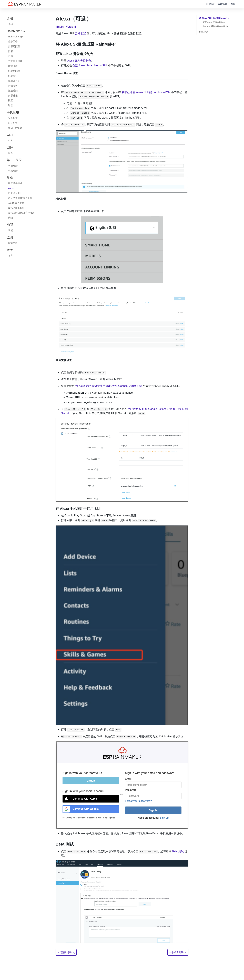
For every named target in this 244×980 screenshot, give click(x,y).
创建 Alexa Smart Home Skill (90, 65)
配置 (11, 100)
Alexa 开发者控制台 (79, 61)
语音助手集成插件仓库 (20, 198)
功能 (11, 230)
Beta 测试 (178, 851)
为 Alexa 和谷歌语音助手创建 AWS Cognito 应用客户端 (109, 386)
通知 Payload (15, 128)
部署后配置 (14, 71)
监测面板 (13, 243)
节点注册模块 (15, 61)
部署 (11, 51)
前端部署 (13, 66)
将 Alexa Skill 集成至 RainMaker (214, 18)
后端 (11, 56)
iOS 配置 (13, 123)
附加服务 (13, 86)
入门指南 (210, 4)
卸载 (11, 105)
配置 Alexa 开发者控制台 (214, 22)
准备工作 (13, 41)
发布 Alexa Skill (16, 208)
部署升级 (13, 96)
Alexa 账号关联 (16, 203)
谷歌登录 (13, 166)
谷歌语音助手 (15, 193)
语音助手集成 (15, 183)
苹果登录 (13, 171)
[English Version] (66, 27)
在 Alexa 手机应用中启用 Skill (216, 26)
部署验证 (13, 76)
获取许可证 (14, 81)
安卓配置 (13, 118)
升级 (11, 218)
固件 (11, 153)
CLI (10, 140)
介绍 (11, 24)
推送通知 (13, 91)
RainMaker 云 (15, 37)
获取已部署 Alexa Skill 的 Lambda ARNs (146, 92)
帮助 (233, 4)
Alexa (11, 188)
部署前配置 (14, 46)
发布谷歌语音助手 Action (21, 213)
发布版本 (223, 4)
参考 (11, 256)
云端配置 (80, 33)
